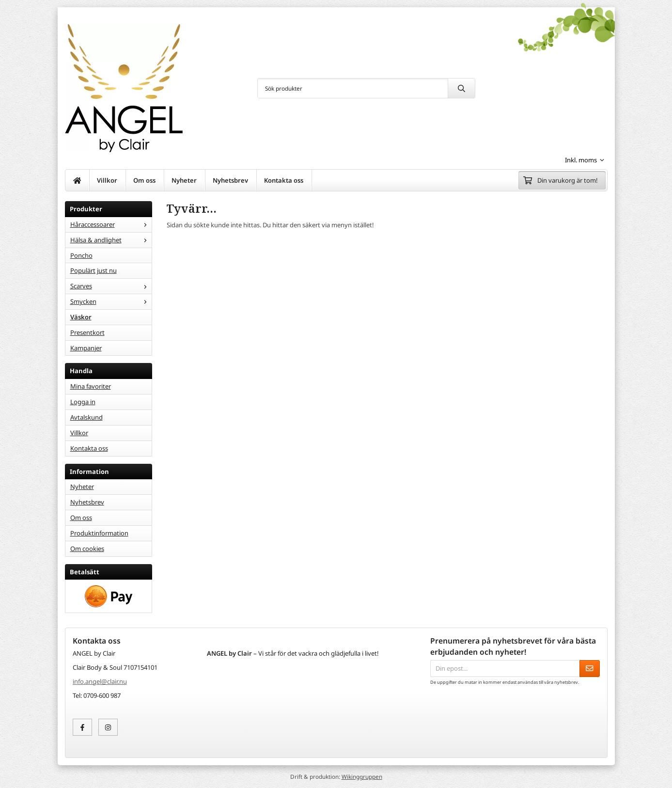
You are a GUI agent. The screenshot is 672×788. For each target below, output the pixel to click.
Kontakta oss (284, 180)
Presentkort (87, 332)
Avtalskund (86, 417)
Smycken (111, 301)
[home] (78, 180)
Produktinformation (99, 533)
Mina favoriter (91, 386)
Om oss (144, 180)
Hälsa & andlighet (111, 240)
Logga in (83, 402)
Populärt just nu (94, 270)
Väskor (81, 317)
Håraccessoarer (111, 224)
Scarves (111, 286)
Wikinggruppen (362, 776)
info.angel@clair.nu (100, 681)
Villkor (107, 180)
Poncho (81, 255)
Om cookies (87, 549)
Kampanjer (86, 348)
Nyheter (184, 180)
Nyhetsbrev (230, 180)
